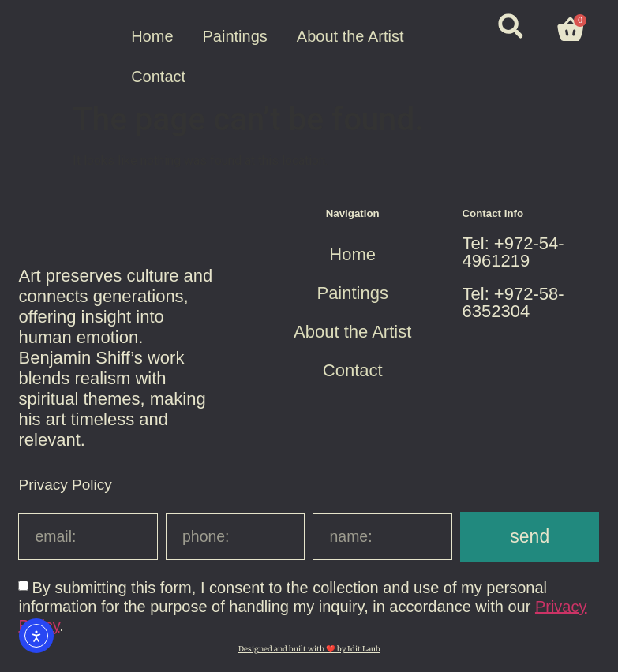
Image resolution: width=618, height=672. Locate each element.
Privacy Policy (65, 485)
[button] (510, 26)
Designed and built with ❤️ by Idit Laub (309, 649)
